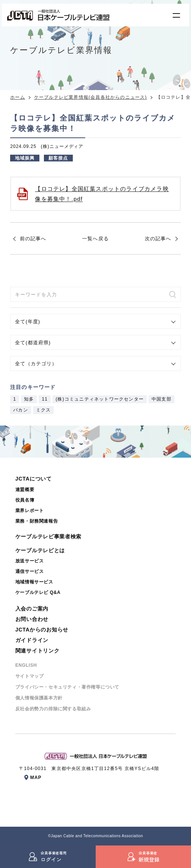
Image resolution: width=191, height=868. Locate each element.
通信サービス (30, 571)
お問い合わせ (32, 619)
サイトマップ (30, 676)
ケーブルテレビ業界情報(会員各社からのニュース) (91, 97)
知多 (29, 399)
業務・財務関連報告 (37, 521)
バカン (21, 410)
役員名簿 (25, 500)
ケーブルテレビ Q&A (38, 592)
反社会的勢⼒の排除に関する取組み (53, 709)
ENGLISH (26, 665)
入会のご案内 (32, 609)
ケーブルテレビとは (40, 550)
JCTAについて (34, 479)
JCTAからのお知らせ (42, 630)
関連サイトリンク (38, 651)
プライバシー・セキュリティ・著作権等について (67, 687)
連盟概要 (25, 490)
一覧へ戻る (95, 239)
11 (45, 399)
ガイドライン (32, 640)
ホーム (18, 97)
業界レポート (30, 511)
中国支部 (162, 399)
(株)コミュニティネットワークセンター (100, 399)
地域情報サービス (34, 582)
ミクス (44, 410)
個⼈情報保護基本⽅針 (39, 698)
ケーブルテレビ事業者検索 (48, 536)
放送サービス (30, 561)
